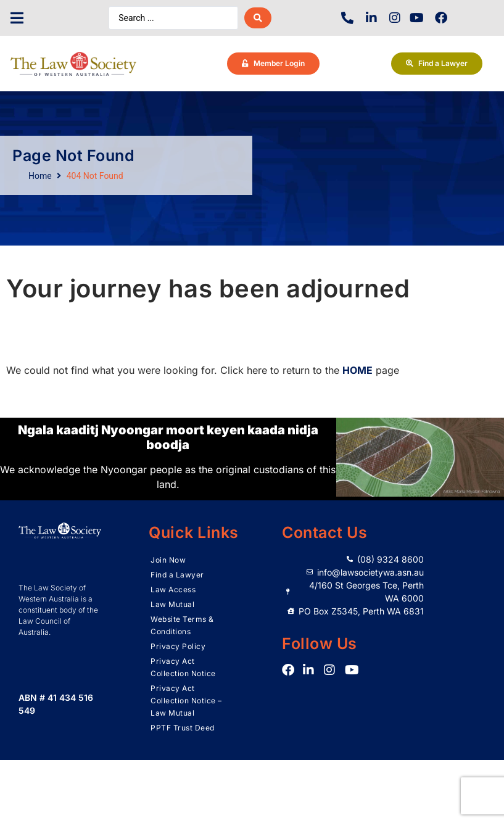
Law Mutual (172, 604)
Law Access (173, 589)
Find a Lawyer (177, 575)
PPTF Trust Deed (183, 728)
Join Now (168, 560)
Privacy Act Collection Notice (183, 667)
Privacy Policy (178, 646)
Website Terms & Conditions (182, 625)
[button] (17, 18)
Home (40, 176)
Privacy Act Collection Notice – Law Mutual (186, 701)
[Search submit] (258, 18)
